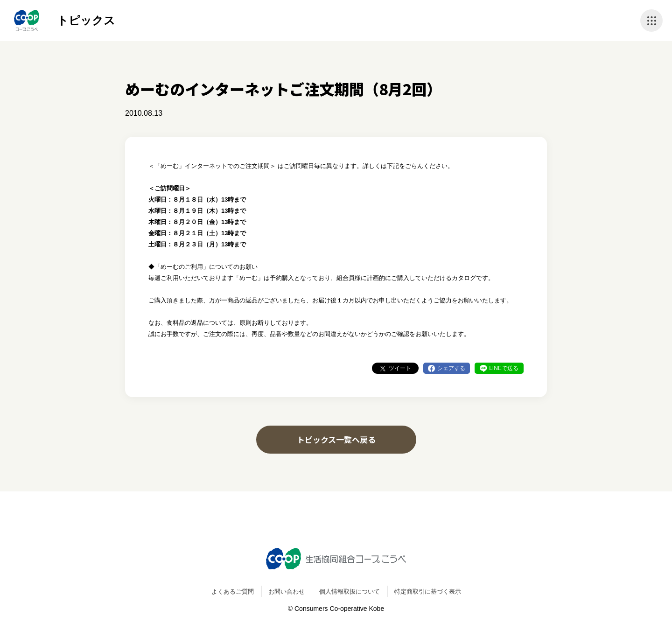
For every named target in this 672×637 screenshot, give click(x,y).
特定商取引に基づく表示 (428, 591)
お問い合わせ (287, 591)
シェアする (451, 368)
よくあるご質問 (233, 591)
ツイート (400, 368)
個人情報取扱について (350, 591)
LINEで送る (504, 368)
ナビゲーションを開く (651, 21)
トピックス (86, 20)
